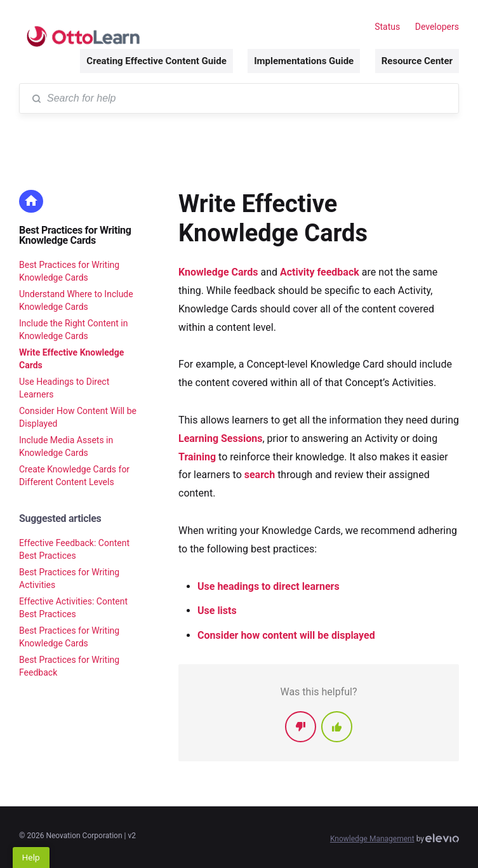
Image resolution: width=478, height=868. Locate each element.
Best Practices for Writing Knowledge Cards (75, 235)
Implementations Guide (304, 61)
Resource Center (417, 61)
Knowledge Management (372, 839)
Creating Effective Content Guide (156, 61)
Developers (437, 27)
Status (387, 27)
